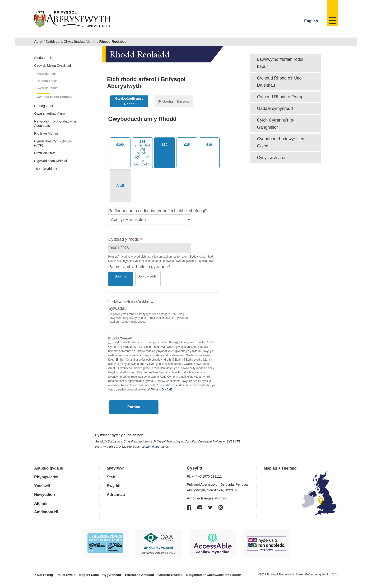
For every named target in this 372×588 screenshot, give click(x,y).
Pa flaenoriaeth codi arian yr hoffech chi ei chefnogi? (158, 211)
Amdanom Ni (46, 58)
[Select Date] (195, 248)
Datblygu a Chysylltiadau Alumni (71, 41)
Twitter (210, 502)
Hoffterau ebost (49, 90)
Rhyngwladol (47, 471)
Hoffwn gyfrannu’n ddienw (131, 296)
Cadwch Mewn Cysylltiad (48, 70)
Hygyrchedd (104, 568)
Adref (38, 41)
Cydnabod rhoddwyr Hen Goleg (281, 142)
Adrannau (117, 488)
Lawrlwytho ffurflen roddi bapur (280, 63)
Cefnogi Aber (46, 124)
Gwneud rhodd (49, 98)
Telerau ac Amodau (128, 568)
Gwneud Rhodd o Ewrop (280, 97)
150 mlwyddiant (49, 203)
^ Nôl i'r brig (42, 568)
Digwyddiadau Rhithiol (55, 194)
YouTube (200, 502)
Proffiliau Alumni (49, 162)
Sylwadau (117, 303)
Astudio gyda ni (50, 463)
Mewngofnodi (48, 82)
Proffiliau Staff (47, 185)
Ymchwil (43, 480)
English (311, 21)
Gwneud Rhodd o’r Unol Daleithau (280, 82)
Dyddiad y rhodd (124, 239)
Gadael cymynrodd (275, 108)
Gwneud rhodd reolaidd (50, 111)
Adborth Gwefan (156, 568)
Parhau (134, 402)
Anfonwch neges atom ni (207, 493)
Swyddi (114, 480)
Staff (112, 471)
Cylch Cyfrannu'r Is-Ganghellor (276, 124)
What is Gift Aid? (162, 384)
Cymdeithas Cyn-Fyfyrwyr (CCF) (51, 173)
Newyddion (46, 488)
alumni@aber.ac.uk (155, 441)
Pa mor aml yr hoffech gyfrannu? (139, 267)
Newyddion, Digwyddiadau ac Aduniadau (50, 147)
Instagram (221, 502)
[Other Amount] (120, 186)
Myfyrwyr (116, 463)
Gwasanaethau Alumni (56, 133)
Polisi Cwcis (63, 568)
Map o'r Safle (83, 568)
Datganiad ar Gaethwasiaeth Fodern (195, 568)
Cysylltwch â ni (271, 158)
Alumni (41, 497)
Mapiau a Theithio (282, 463)
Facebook (189, 502)
